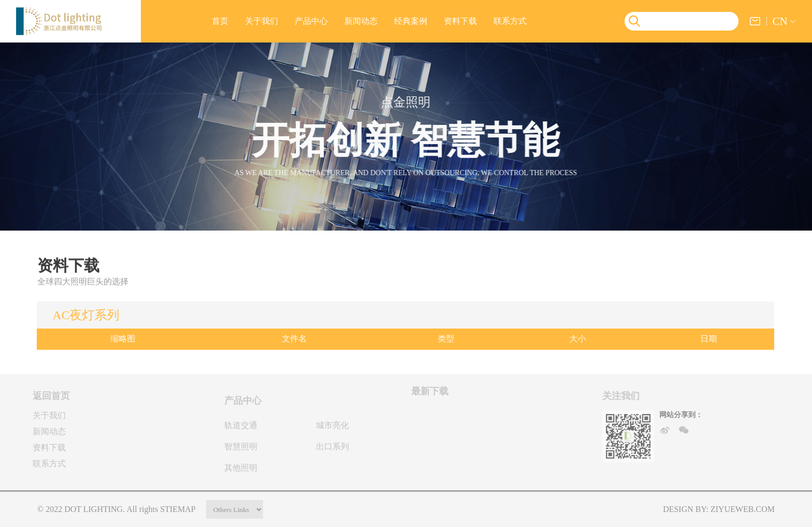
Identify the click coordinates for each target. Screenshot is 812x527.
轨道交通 (241, 428)
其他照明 (241, 471)
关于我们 (262, 21)
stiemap (178, 509)
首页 (220, 21)
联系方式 (510, 21)
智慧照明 (241, 450)
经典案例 (411, 21)
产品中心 (311, 21)
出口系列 (332, 450)
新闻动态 (361, 21)
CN (780, 21)
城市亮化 (332, 428)
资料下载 (460, 21)
